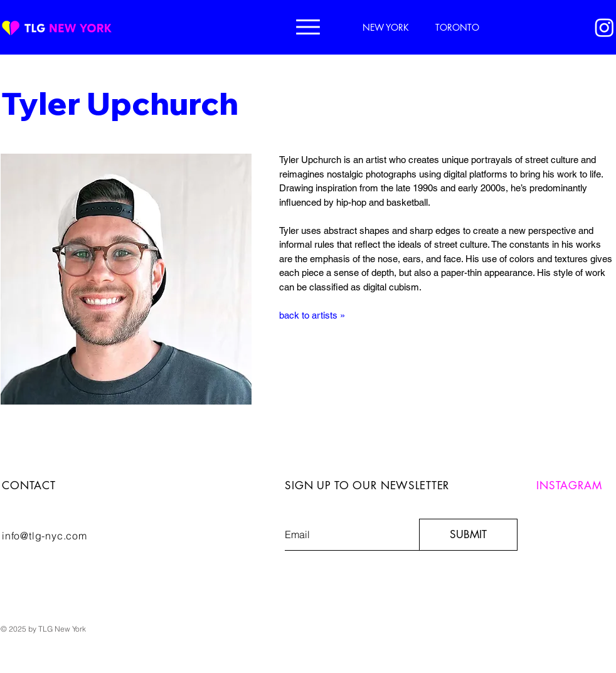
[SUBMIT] (468, 535)
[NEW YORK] (387, 27)
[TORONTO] (459, 27)
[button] (308, 27)
